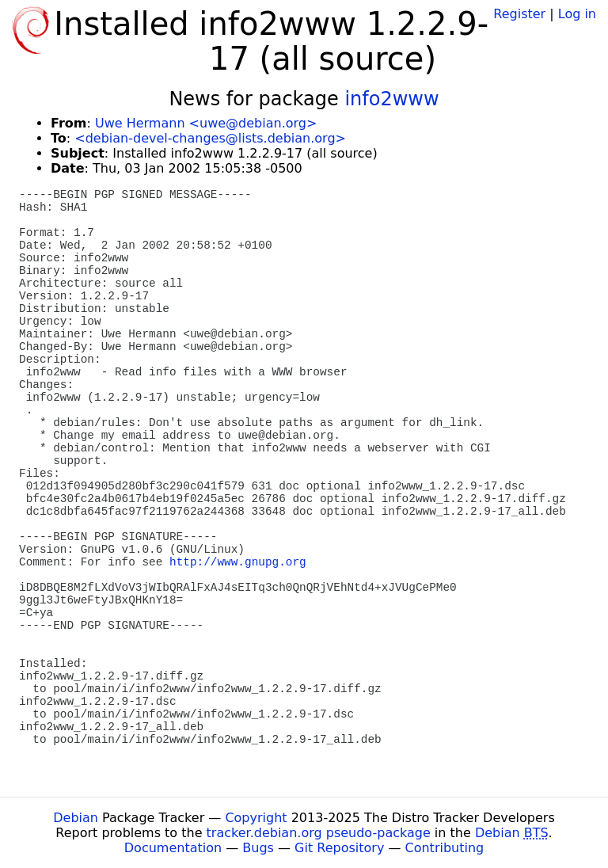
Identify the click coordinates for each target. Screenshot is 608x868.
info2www (391, 99)
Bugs (258, 848)
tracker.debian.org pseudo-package (319, 833)
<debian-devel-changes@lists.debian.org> (210, 138)
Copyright (256, 818)
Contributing (445, 848)
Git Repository (339, 848)
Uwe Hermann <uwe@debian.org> (206, 123)
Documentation (173, 848)
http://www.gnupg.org (238, 562)
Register (519, 14)
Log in (577, 14)
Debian (76, 818)
